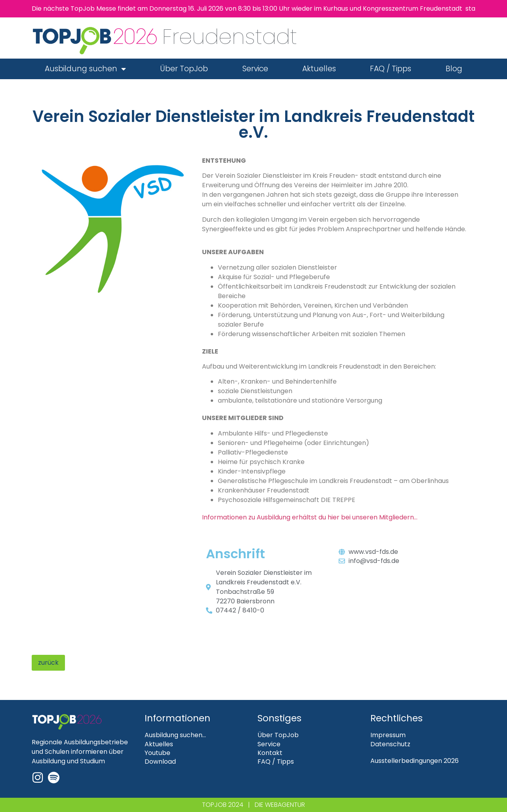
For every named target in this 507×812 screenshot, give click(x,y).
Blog (454, 69)
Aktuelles (319, 69)
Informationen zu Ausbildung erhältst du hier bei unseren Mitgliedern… (310, 517)
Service (255, 69)
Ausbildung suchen (85, 69)
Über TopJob (184, 69)
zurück (48, 663)
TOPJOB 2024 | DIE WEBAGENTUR (253, 805)
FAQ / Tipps (391, 69)
